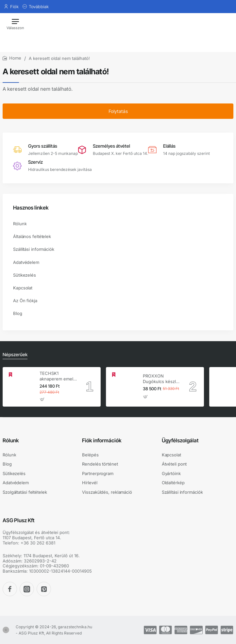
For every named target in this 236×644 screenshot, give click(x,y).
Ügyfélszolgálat (180, 440)
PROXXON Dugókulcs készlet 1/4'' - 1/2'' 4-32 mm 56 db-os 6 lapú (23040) (161, 379)
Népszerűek (15, 354)
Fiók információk (102, 440)
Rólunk (11, 440)
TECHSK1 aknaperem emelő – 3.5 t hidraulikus (58, 376)
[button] (42, 400)
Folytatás (118, 111)
